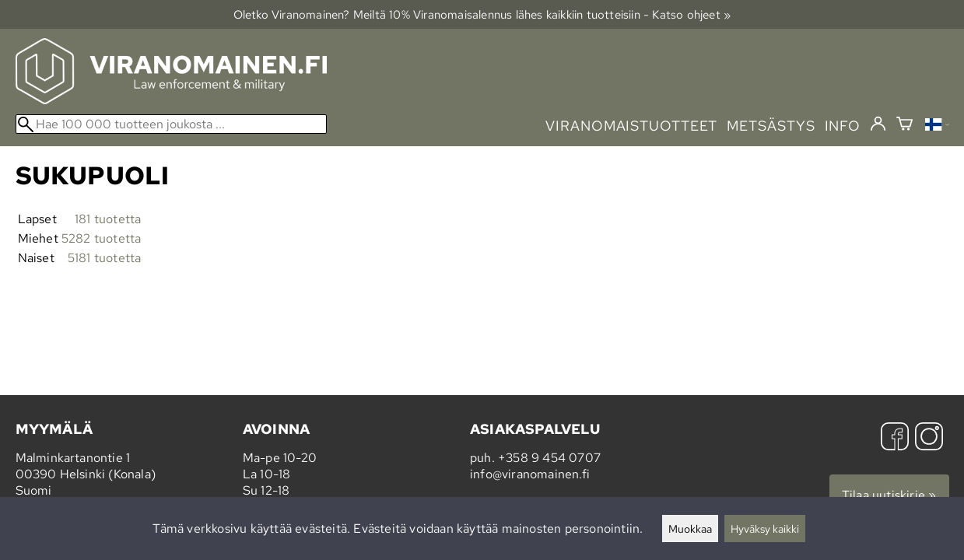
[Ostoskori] (904, 126)
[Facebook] (895, 438)
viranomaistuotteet (631, 126)
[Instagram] (929, 438)
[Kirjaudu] (878, 124)
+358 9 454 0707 (549, 458)
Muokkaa (690, 528)
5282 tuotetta (102, 238)
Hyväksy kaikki (765, 528)
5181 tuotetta (105, 258)
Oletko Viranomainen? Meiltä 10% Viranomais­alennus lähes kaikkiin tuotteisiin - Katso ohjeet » (482, 14)
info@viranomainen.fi (530, 474)
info (843, 126)
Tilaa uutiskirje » (889, 495)
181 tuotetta (108, 219)
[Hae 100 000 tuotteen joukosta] (171, 124)
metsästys (771, 126)
